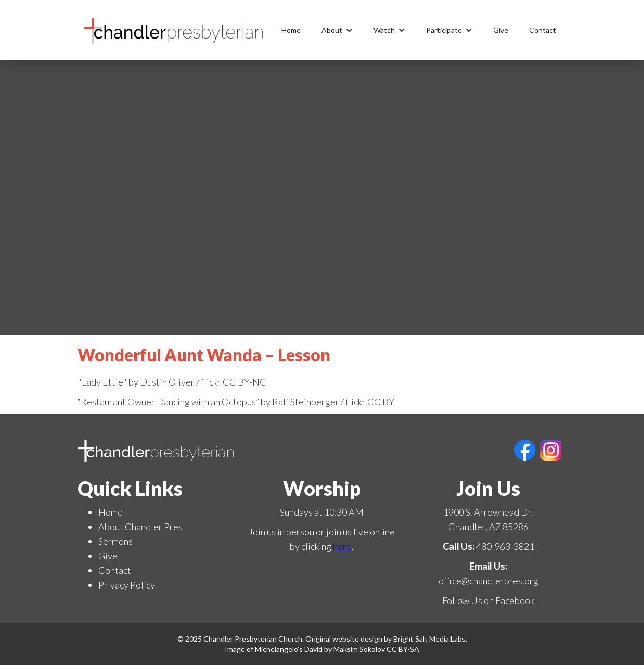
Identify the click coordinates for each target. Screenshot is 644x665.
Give (501, 30)
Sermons (115, 541)
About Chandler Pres (140, 527)
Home (291, 30)
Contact (543, 30)
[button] (337, 30)
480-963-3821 (505, 546)
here (342, 546)
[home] (174, 30)
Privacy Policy (127, 585)
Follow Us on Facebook (488, 600)
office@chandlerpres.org (488, 581)
